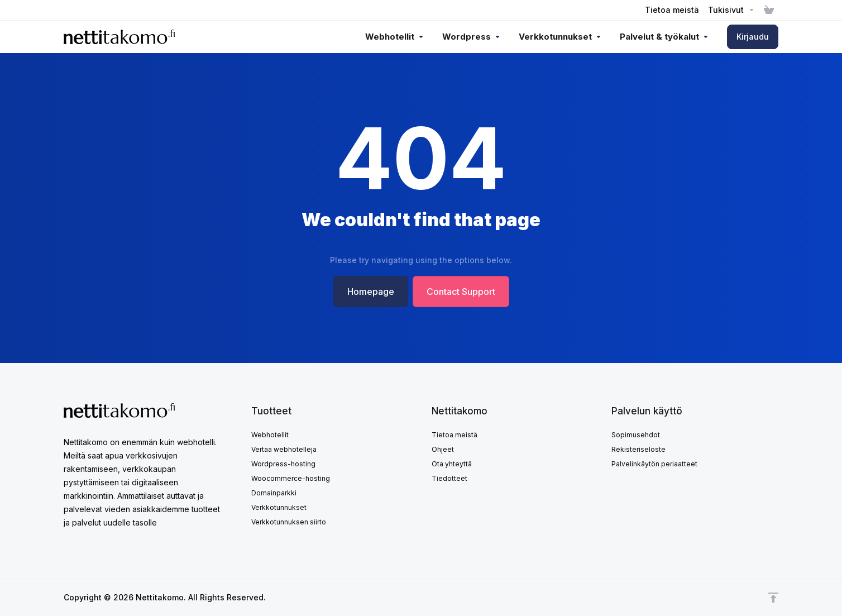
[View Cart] (769, 10)
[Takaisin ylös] (773, 598)
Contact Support (461, 292)
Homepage (371, 292)
